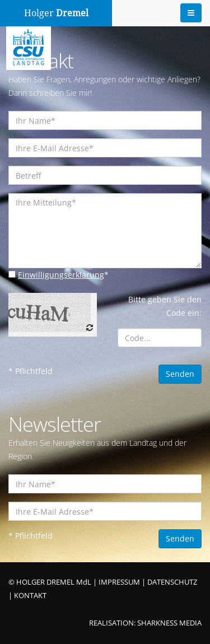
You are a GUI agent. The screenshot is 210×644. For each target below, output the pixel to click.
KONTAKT (30, 596)
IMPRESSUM (119, 582)
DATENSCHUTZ (172, 582)
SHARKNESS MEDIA (169, 623)
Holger (56, 13)
